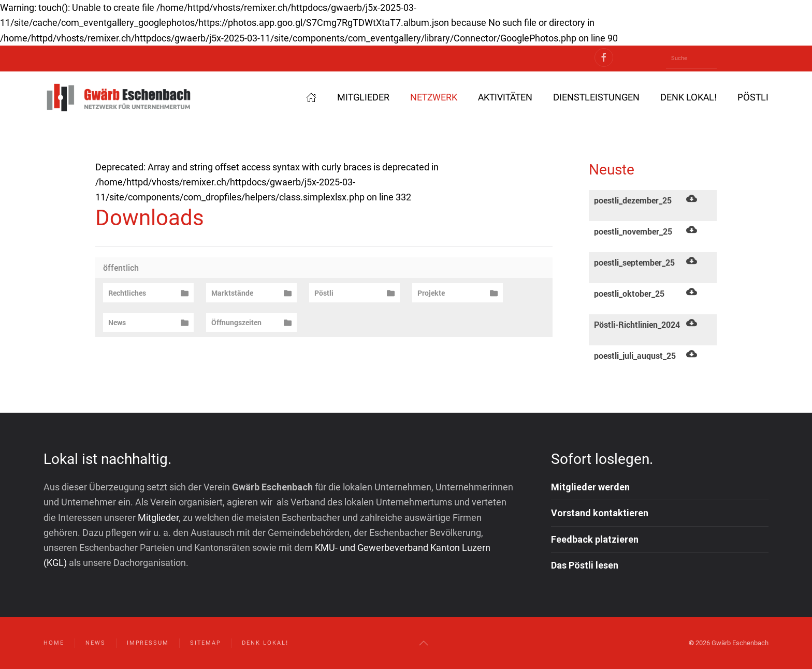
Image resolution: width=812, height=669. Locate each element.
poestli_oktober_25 (629, 294)
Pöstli (753, 97)
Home (54, 643)
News (96, 643)
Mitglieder (363, 97)
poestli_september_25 (634, 263)
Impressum (148, 643)
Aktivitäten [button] (505, 97)
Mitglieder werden (590, 488)
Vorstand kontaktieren (600, 513)
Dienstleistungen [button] (596, 97)
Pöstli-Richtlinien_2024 (637, 325)
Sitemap (205, 643)
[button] (424, 643)
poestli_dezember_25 (633, 200)
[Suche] (691, 59)
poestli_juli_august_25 (635, 356)
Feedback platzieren (595, 539)
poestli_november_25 (633, 231)
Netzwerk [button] (434, 97)
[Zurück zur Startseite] (119, 97)
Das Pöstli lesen (585, 565)
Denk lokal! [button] (688, 97)
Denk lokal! (265, 643)
